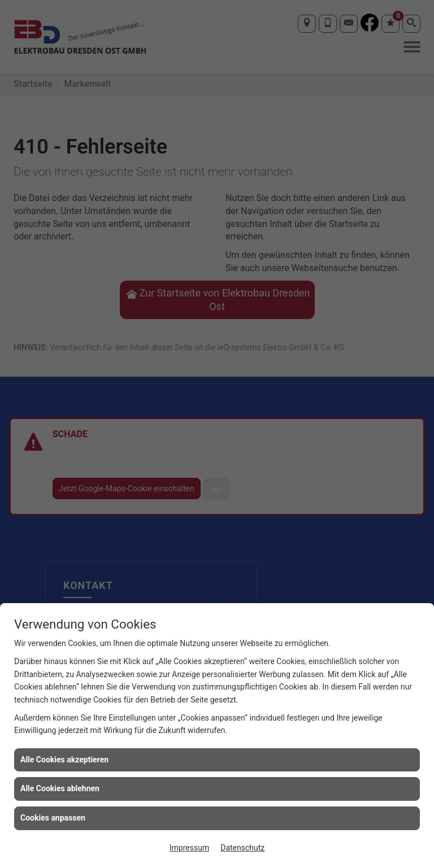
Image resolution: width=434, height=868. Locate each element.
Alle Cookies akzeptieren (64, 760)
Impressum (189, 848)
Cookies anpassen (53, 818)
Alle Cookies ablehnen (60, 788)
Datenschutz (242, 848)
